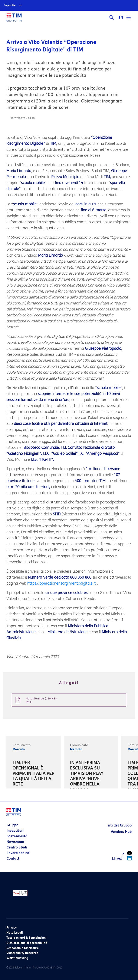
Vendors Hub (121, 832)
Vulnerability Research (22, 953)
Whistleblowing (17, 958)
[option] (34, 774)
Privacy (11, 928)
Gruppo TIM (10, 5)
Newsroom (15, 842)
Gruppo (12, 825)
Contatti (14, 858)
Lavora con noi (18, 853)
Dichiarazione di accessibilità (27, 943)
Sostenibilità (17, 836)
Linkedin (122, 858)
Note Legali (15, 933)
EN (121, 18)
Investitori (15, 831)
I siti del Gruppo (119, 825)
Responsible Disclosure (23, 948)
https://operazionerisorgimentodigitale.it (62, 583)
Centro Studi (17, 847)
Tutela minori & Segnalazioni (26, 938)
